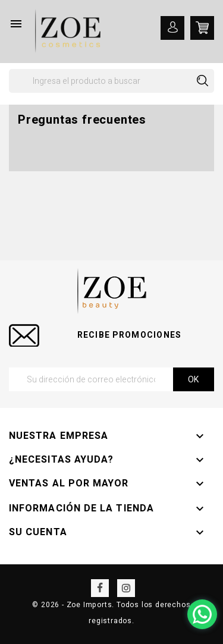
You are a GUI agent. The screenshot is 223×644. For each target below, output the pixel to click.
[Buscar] (111, 81)
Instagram (126, 588)
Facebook (100, 588)
